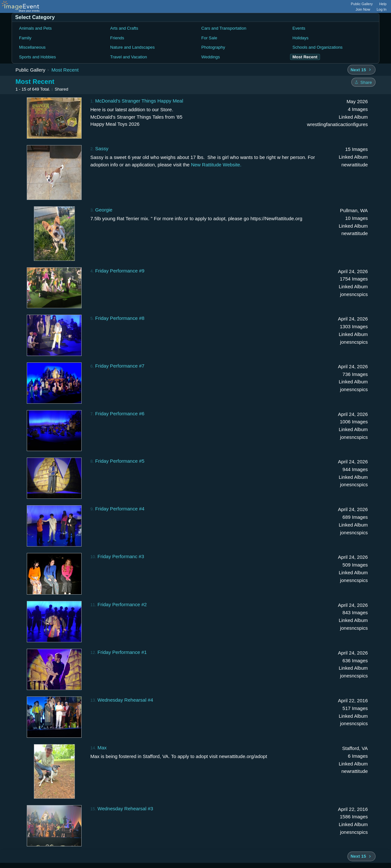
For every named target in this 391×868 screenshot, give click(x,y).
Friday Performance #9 (120, 271)
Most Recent (65, 70)
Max (102, 748)
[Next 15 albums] (361, 70)
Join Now (363, 9)
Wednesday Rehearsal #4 (125, 700)
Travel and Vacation (129, 57)
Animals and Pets (35, 28)
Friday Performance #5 (120, 461)
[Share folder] (363, 82)
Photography (213, 47)
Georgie (104, 210)
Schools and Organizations (318, 47)
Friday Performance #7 (120, 366)
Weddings (211, 57)
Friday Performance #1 (122, 652)
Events (299, 28)
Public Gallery (362, 4)
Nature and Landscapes (133, 47)
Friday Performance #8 (120, 318)
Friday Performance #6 (120, 414)
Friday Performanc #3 (121, 556)
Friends (117, 38)
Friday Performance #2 (122, 604)
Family (25, 38)
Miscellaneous (32, 47)
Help (383, 4)
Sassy (102, 148)
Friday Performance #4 (120, 509)
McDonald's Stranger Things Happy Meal (139, 101)
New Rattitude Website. (216, 165)
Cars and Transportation (224, 28)
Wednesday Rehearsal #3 (125, 809)
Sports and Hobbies (37, 57)
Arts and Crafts (124, 28)
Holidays (301, 38)
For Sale (209, 38)
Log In (381, 9)
